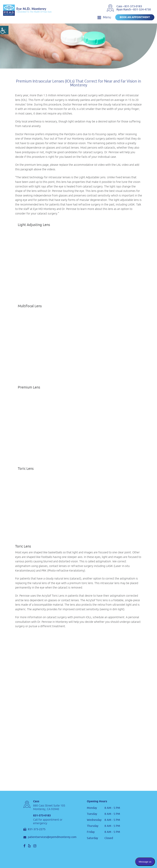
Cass (120, 6)
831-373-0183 (133, 6)
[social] (24, 846)
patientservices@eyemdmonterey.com (50, 837)
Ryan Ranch (124, 10)
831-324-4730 (142, 10)
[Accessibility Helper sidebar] (4, 30)
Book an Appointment (135, 17)
